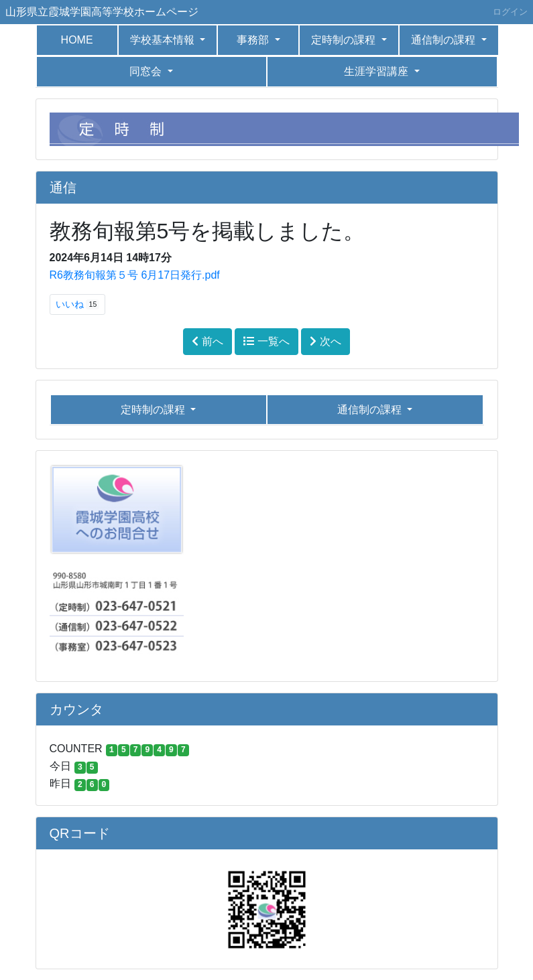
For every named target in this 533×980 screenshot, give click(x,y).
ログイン (510, 12)
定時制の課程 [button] (345, 40)
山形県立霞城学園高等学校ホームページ (102, 12)
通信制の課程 (445, 40)
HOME (77, 40)
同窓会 (147, 71)
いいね (78, 304)
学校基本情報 (164, 40)
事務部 (254, 40)
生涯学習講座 (377, 71)
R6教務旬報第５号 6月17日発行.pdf (135, 275)
